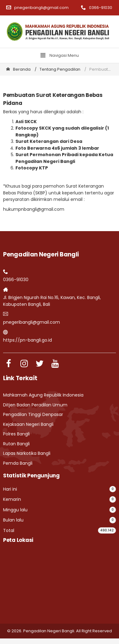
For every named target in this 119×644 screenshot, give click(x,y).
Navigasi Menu (60, 55)
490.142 (107, 530)
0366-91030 (97, 8)
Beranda (18, 69)
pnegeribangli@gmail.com (37, 8)
